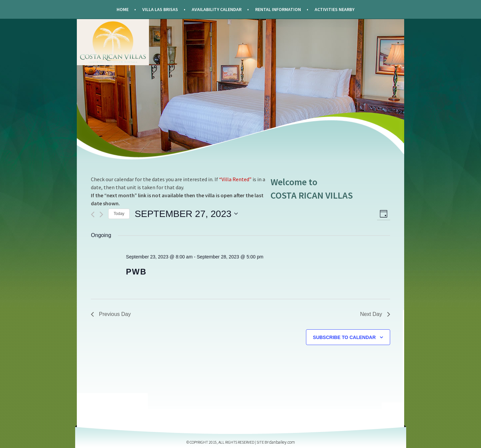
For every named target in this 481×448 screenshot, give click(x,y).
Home (123, 9)
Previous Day (111, 314)
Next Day (375, 314)
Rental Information (278, 9)
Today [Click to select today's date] (119, 214)
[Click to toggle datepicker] (186, 214)
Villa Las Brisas (160, 9)
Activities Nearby (335, 9)
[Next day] (101, 214)
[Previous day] (93, 214)
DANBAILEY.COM (282, 442)
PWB (136, 272)
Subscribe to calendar (344, 337)
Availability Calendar (217, 9)
